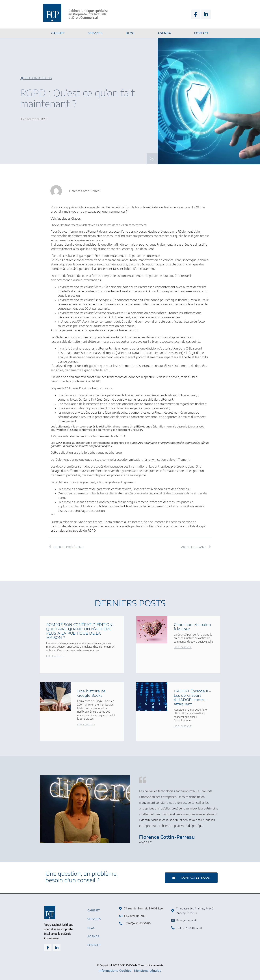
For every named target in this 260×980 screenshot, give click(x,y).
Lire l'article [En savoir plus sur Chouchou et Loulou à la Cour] (183, 647)
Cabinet (58, 33)
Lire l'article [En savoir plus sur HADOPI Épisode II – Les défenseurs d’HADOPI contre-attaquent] (183, 726)
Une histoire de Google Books (91, 693)
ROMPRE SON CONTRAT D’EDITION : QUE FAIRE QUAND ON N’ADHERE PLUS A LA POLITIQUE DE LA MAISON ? (80, 631)
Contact (201, 33)
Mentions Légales (148, 971)
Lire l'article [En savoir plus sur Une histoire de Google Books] (86, 725)
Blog (130, 33)
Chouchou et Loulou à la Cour (192, 627)
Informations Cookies (115, 971)
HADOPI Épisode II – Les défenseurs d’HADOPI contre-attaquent (192, 697)
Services (95, 33)
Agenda (164, 33)
